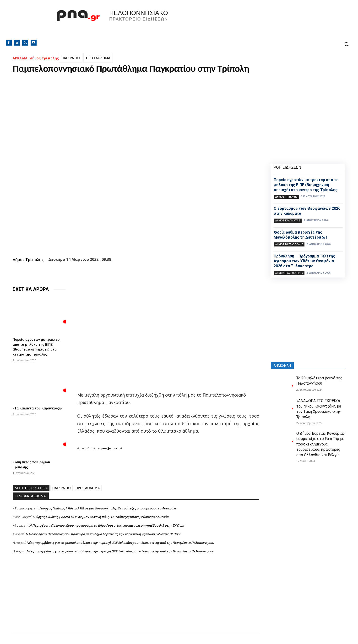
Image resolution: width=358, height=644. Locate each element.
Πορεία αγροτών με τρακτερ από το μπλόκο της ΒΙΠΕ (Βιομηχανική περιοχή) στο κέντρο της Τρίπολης (38, 346)
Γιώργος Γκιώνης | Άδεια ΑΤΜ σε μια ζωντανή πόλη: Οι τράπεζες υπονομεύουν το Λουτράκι (108, 510)
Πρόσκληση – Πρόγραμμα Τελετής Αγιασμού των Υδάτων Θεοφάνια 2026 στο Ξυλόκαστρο (304, 261)
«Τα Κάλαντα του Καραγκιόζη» (28, 409)
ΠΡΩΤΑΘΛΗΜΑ (98, 58)
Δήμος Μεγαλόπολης (289, 244)
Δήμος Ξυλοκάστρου (289, 273)
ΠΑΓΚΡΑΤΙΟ (71, 58)
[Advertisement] (136, 601)
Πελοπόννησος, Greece (246, 23)
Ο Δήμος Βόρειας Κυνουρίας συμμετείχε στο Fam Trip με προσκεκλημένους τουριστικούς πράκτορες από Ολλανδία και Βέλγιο (321, 444)
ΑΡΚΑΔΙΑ (20, 58)
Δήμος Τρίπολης (44, 58)
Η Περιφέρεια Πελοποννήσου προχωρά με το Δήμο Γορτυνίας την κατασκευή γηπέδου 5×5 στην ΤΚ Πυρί (107, 528)
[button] (347, 44)
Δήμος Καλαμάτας (288, 220)
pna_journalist (112, 448)
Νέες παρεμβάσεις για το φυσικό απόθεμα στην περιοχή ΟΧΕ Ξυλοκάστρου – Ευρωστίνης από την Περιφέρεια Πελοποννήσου (120, 545)
